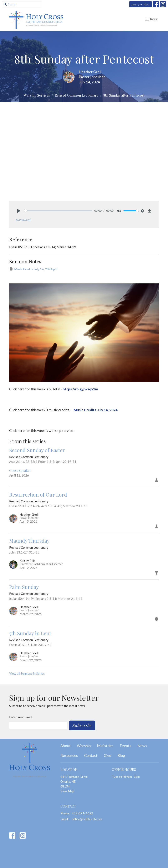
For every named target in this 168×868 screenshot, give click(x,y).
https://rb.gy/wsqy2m (80, 389)
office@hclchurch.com (87, 819)
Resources (69, 755)
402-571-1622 (141, 4)
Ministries (105, 746)
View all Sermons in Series (27, 673)
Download (23, 220)
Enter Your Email (21, 717)
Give (107, 755)
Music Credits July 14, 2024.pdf (33, 269)
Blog (121, 755)
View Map (67, 791)
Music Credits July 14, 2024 (95, 410)
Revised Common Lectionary (77, 95)
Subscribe (82, 725)
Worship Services (37, 95)
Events (125, 746)
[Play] (19, 211)
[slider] (58, 211)
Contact (91, 755)
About (65, 746)
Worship (84, 746)
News (142, 746)
